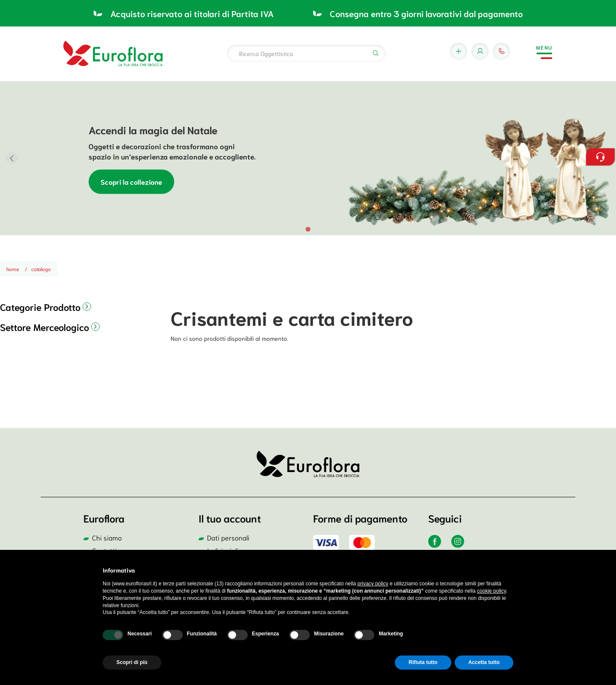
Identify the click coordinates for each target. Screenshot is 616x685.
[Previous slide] (12, 158)
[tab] (308, 229)
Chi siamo (107, 537)
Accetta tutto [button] (484, 662)
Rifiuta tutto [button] (423, 662)
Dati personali (228, 537)
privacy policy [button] (373, 584)
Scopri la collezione (131, 182)
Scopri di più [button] (132, 662)
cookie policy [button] (492, 591)
